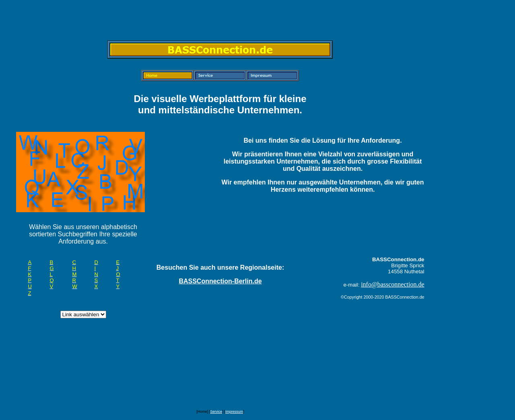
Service (216, 412)
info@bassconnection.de (392, 284)
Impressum (234, 412)
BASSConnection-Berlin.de (220, 281)
